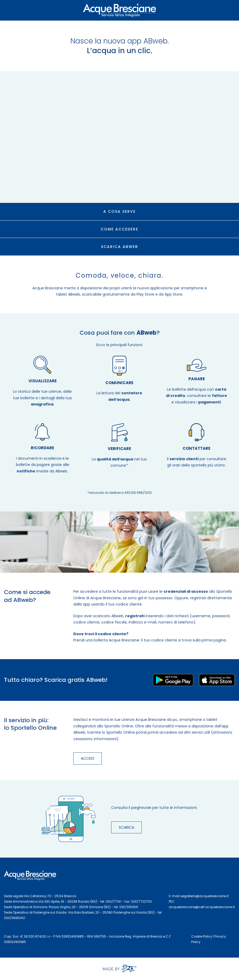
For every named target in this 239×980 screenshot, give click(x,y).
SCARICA (126, 827)
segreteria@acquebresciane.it (204, 896)
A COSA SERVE (120, 211)
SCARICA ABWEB (120, 247)
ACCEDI (88, 758)
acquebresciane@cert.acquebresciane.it (202, 907)
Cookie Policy (202, 936)
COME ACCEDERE (120, 229)
